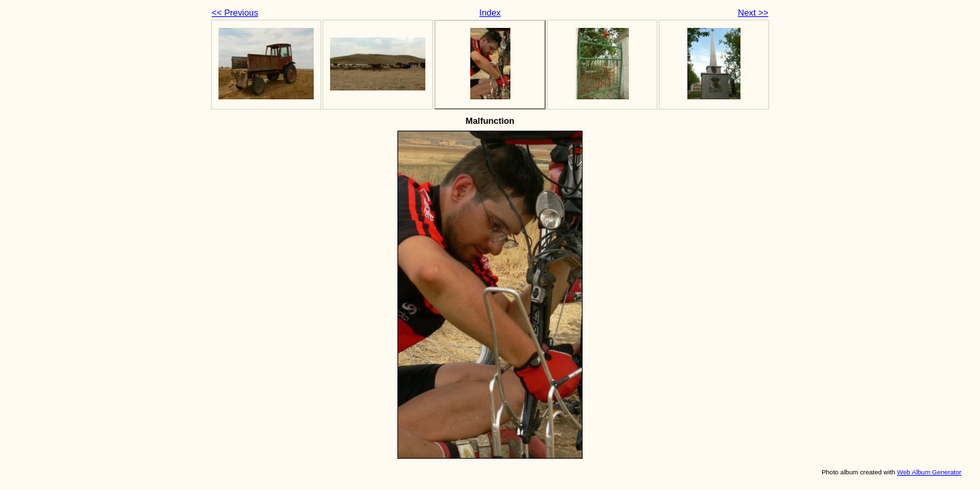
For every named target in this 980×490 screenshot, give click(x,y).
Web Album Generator (929, 472)
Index (490, 13)
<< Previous (235, 13)
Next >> (753, 13)
